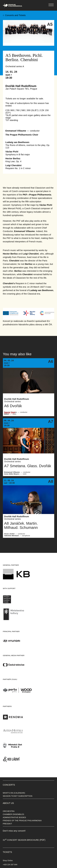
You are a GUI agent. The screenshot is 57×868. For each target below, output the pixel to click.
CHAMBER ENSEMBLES (13, 814)
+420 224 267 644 (10, 865)
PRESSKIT (7, 824)
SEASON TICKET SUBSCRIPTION (18, 796)
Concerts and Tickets (15, 15)
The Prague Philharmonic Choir (22, 135)
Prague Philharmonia (0, 0)
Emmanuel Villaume (16, 131)
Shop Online (8, 860)
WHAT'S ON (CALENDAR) (14, 793)
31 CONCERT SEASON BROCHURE (21, 840)
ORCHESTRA (9, 811)
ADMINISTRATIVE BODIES (14, 817)
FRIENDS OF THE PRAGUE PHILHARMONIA (22, 821)
